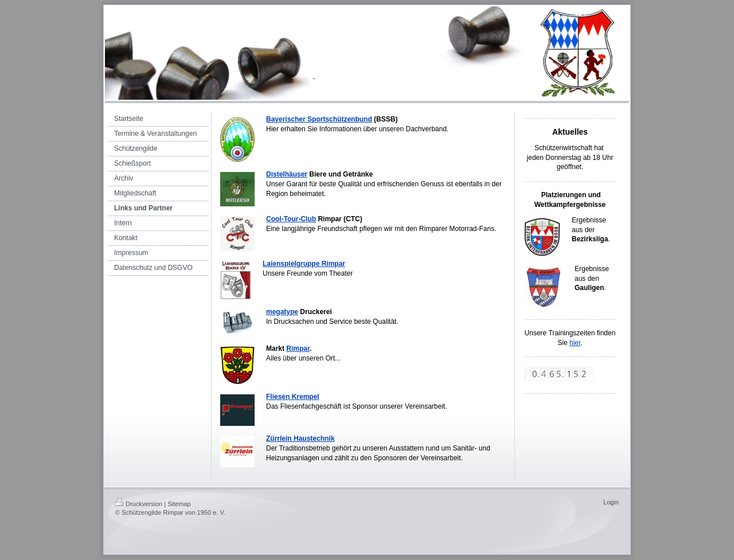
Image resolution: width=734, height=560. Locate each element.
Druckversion (139, 504)
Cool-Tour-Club (291, 219)
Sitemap (179, 504)
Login (611, 502)
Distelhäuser (287, 174)
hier (575, 343)
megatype (282, 312)
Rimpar (298, 348)
